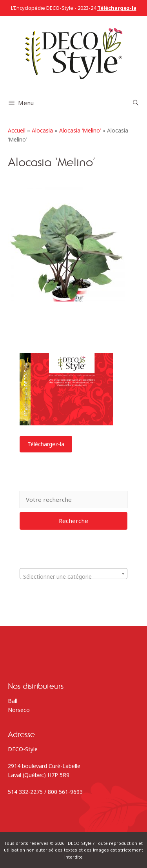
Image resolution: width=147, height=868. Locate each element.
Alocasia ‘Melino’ (80, 130)
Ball (13, 701)
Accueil (17, 130)
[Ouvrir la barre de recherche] (136, 103)
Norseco (19, 710)
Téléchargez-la (46, 444)
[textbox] (73, 577)
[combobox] (73, 574)
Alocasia (42, 130)
